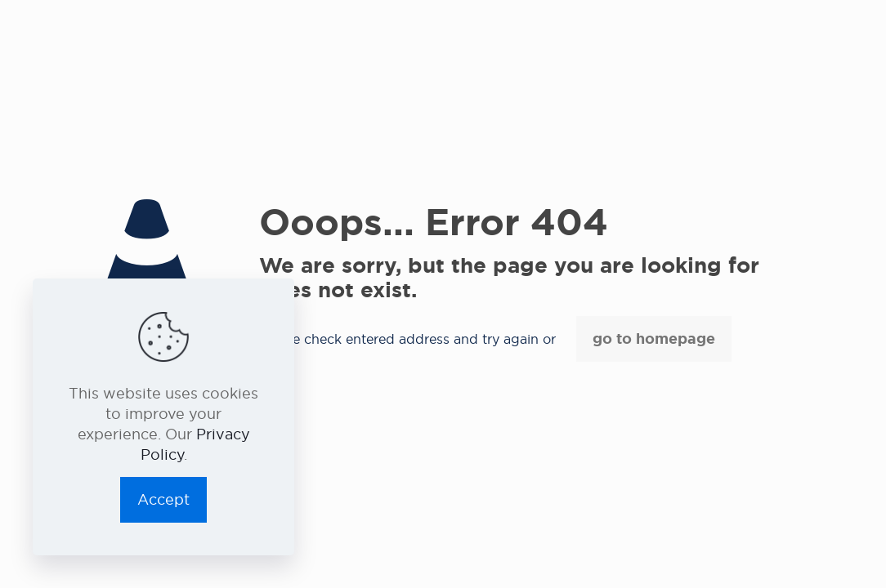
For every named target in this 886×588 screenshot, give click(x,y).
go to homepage (654, 339)
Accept (163, 499)
